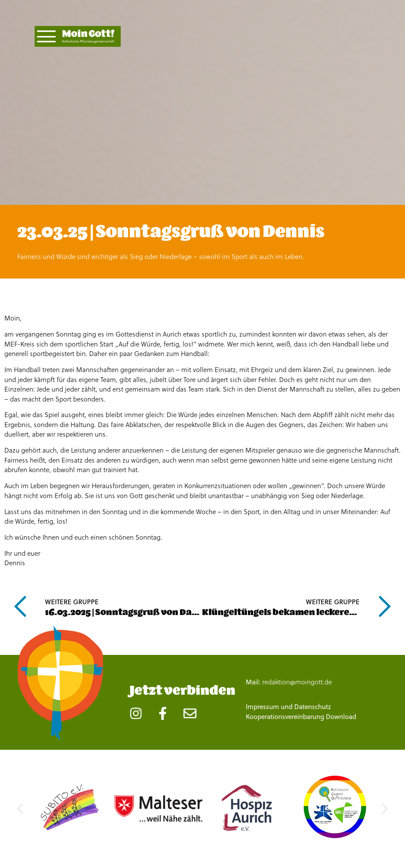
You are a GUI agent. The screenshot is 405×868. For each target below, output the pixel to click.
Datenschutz (313, 707)
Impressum (262, 707)
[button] (20, 808)
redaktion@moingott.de (297, 682)
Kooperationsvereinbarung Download (301, 717)
